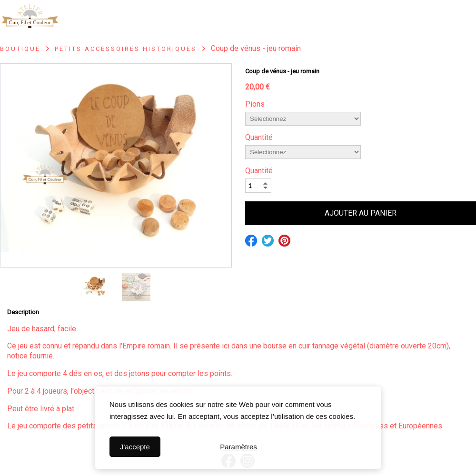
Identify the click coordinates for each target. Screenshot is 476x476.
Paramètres (238, 447)
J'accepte (135, 447)
